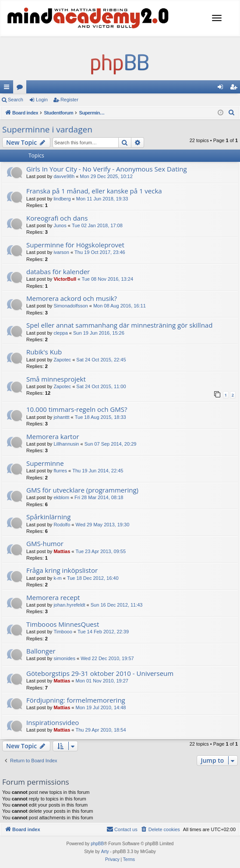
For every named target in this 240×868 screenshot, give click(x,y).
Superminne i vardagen (47, 129)
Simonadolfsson (71, 306)
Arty (105, 852)
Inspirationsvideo (53, 722)
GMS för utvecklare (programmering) (82, 490)
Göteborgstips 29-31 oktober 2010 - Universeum (100, 673)
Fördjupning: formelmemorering (76, 700)
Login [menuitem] (222, 89)
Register (69, 100)
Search (16, 100)
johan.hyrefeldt (69, 605)
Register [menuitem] (235, 89)
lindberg (62, 199)
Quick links (8, 89)
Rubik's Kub (44, 352)
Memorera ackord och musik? (72, 298)
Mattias (62, 551)
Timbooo (63, 632)
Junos (60, 225)
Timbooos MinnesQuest (63, 624)
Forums (21, 89)
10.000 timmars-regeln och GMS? (77, 409)
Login (42, 100)
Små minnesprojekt (56, 379)
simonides (64, 658)
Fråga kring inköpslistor (62, 570)
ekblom (61, 497)
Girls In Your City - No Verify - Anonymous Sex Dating (107, 169)
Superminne (45, 463)
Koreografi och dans (57, 218)
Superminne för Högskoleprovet (75, 245)
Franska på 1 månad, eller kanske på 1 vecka (94, 191)
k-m (57, 578)
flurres (60, 471)
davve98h (64, 176)
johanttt (61, 417)
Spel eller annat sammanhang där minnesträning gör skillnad (119, 325)
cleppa (60, 333)
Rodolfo (62, 525)
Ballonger (41, 651)
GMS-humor (45, 543)
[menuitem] (232, 113)
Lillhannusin (66, 444)
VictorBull (65, 279)
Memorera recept (53, 597)
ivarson (61, 252)
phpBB (97, 844)
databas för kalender (58, 271)
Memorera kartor (53, 436)
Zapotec (62, 360)
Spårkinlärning (48, 517)
